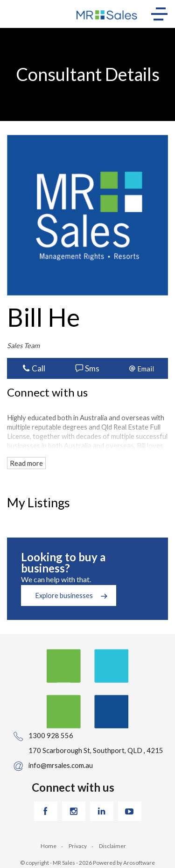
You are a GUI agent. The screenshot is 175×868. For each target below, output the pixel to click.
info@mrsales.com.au (61, 765)
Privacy (78, 846)
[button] (141, 368)
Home (49, 846)
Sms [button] (87, 368)
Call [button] (34, 368)
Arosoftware (139, 863)
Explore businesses (64, 595)
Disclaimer (112, 846)
